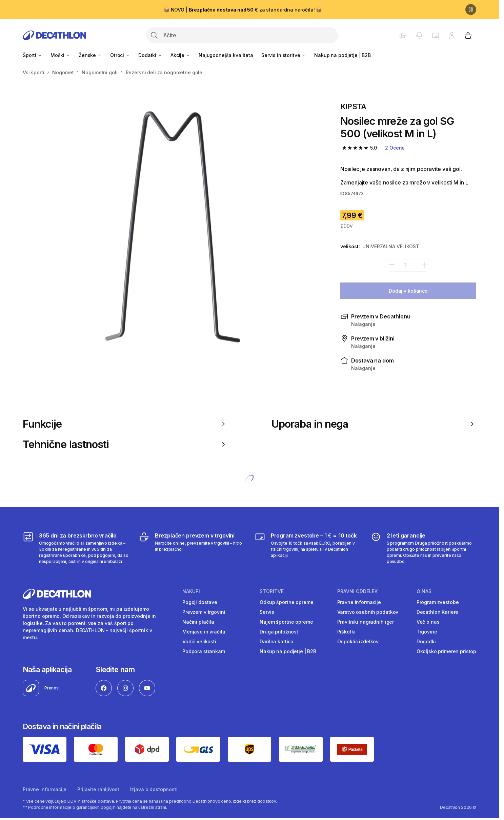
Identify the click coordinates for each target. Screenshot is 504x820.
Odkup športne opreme (286, 602)
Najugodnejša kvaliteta (226, 55)
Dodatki (150, 55)
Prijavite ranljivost (98, 789)
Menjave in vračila (204, 632)
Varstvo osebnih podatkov (368, 612)
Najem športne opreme (286, 622)
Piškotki (346, 632)
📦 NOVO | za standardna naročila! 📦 (243, 10)
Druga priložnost (279, 632)
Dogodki (426, 641)
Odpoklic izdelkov (358, 641)
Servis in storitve (284, 55)
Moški (61, 55)
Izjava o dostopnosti (154, 789)
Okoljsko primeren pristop (447, 651)
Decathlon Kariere (438, 612)
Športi (33, 55)
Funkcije (125, 424)
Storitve (272, 591)
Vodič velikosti (199, 641)
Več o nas (428, 622)
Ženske (90, 55)
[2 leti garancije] (424, 548)
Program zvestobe (438, 602)
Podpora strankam (204, 651)
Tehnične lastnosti (125, 444)
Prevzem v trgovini (204, 612)
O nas (424, 591)
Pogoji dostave (200, 602)
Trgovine (427, 632)
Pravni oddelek (357, 591)
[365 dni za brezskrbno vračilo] (76, 548)
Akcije (180, 55)
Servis (267, 612)
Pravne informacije (359, 602)
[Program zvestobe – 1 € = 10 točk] (308, 548)
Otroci (120, 55)
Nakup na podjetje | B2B (342, 55)
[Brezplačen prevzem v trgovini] (192, 548)
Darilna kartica (277, 641)
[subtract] (392, 265)
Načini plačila (198, 622)
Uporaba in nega (374, 424)
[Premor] (471, 9)
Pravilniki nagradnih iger (366, 622)
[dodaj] (424, 265)
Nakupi (191, 591)
